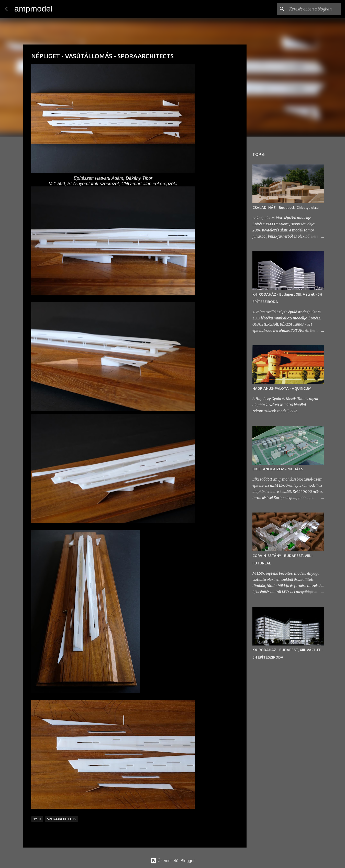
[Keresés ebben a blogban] (314, 9)
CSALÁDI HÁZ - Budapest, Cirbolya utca (286, 208)
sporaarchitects (62, 819)
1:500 (37, 819)
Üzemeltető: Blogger (172, 861)
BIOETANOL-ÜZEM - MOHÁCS (278, 469)
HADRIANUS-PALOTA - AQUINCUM (282, 388)
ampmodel (33, 9)
